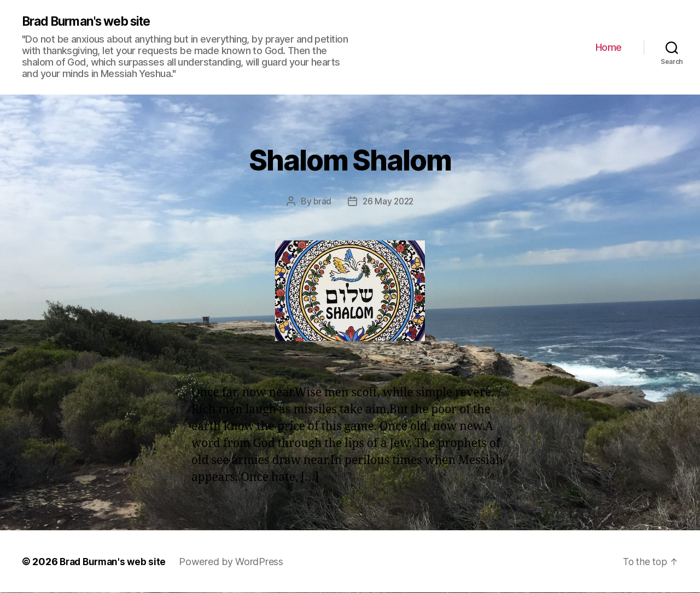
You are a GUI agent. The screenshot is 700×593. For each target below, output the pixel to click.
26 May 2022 (388, 202)
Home (609, 47)
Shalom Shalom (350, 158)
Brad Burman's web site (92, 22)
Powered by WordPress (236, 562)
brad (321, 202)
